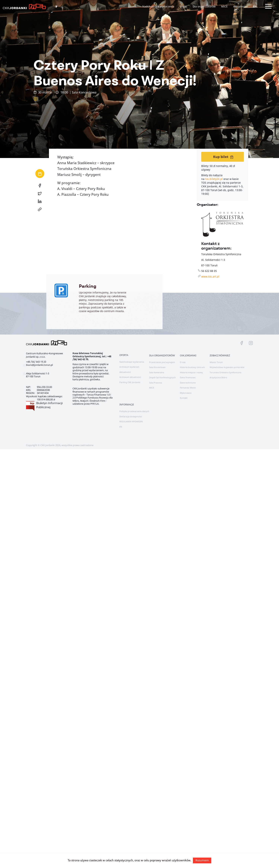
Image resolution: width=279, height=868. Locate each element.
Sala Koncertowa (157, 367)
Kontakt (184, 398)
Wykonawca (186, 393)
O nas (183, 6)
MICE (224, 6)
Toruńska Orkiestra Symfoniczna (225, 372)
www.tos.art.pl (210, 276)
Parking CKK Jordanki (130, 382)
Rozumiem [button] (202, 860)
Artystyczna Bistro (218, 377)
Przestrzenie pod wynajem (162, 362)
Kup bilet (223, 157)
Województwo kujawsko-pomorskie (227, 367)
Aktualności (240, 6)
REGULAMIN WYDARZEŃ (131, 421)
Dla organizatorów (204, 6)
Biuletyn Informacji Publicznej (49, 405)
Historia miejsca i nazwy (191, 372)
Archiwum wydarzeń (129, 367)
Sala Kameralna (157, 372)
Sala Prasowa (156, 383)
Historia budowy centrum (192, 367)
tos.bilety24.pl (214, 179)
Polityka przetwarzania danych (134, 411)
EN (255, 6)
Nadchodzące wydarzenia (158, 6)
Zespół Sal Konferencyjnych (162, 377)
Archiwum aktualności (130, 377)
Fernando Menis (188, 388)
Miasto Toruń (216, 362)
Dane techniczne (188, 383)
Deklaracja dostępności (131, 416)
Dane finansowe (188, 377)
